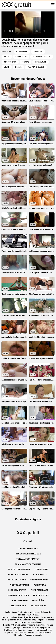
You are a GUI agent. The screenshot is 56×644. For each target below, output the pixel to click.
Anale (7, 57)
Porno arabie (41, 569)
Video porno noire (39, 580)
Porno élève (38, 601)
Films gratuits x (18, 606)
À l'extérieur (22, 52)
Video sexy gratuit (17, 590)
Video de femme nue (28, 549)
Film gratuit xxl (41, 595)
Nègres (18, 67)
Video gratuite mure (18, 575)
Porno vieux (40, 585)
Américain (38, 52)
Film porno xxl (40, 575)
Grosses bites (10, 62)
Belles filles (21, 57)
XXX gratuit (19, 635)
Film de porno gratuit (19, 569)
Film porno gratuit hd (18, 595)
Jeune (7, 67)
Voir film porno (20, 601)
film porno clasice (36, 67)
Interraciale (41, 62)
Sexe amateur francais (28, 559)
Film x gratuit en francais (28, 554)
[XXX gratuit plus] (53, 5)
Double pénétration (42, 57)
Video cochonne (38, 606)
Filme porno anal (39, 590)
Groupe (26, 62)
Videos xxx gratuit (20, 585)
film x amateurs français (28, 564)
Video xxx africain (17, 580)
